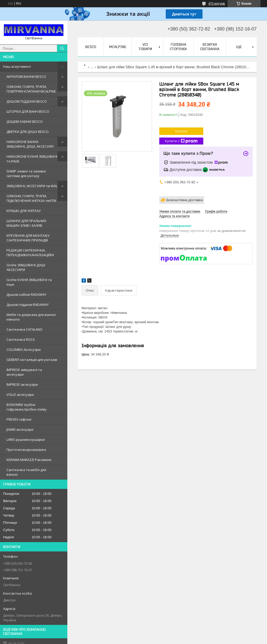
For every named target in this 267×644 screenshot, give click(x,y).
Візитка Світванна (210, 47)
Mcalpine (118, 47)
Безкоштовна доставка (185, 200)
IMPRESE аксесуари (22, 384)
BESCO (91, 47)
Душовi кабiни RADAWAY (26, 294)
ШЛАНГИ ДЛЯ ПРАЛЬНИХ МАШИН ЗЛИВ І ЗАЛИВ (26, 223)
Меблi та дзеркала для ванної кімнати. (31, 317)
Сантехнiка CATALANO (24, 329)
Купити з (181, 141)
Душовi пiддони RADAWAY (28, 305)
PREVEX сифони (19, 419)
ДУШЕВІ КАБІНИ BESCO (25, 122)
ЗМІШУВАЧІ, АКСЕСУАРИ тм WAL (32, 186)
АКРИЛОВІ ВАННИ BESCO (26, 77)
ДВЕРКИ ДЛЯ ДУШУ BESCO (28, 132)
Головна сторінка (178, 47)
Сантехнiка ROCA (21, 339)
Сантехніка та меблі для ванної (26, 472)
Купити (181, 131)
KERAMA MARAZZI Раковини (29, 460)
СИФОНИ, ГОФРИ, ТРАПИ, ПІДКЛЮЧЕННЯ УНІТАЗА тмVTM (31, 198)
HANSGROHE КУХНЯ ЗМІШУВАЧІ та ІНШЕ (32, 159)
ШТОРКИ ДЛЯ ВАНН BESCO (28, 111)
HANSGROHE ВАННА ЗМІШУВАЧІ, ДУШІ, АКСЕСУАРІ (30, 144)
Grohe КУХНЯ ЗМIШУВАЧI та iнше (29, 282)
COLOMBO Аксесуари (24, 350)
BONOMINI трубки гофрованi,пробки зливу (27, 407)
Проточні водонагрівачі (26, 450)
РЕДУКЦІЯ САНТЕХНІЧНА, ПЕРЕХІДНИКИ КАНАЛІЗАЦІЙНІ (30, 253)
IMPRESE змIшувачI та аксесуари (24, 372)
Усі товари (145, 47)
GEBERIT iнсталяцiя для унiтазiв (32, 360)
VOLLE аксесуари (20, 395)
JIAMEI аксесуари (20, 429)
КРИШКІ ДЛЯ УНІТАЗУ (24, 211)
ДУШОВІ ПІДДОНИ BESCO (27, 101)
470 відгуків (217, 4)
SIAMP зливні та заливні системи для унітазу (26, 173)
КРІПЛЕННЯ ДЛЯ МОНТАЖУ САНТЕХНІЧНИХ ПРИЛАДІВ (28, 238)
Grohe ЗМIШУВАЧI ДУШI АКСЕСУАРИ (26, 267)
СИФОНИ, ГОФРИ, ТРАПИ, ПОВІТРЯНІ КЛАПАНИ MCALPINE (31, 89)
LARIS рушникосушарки (26, 440)
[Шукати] (62, 48)
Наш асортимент (17, 66)
